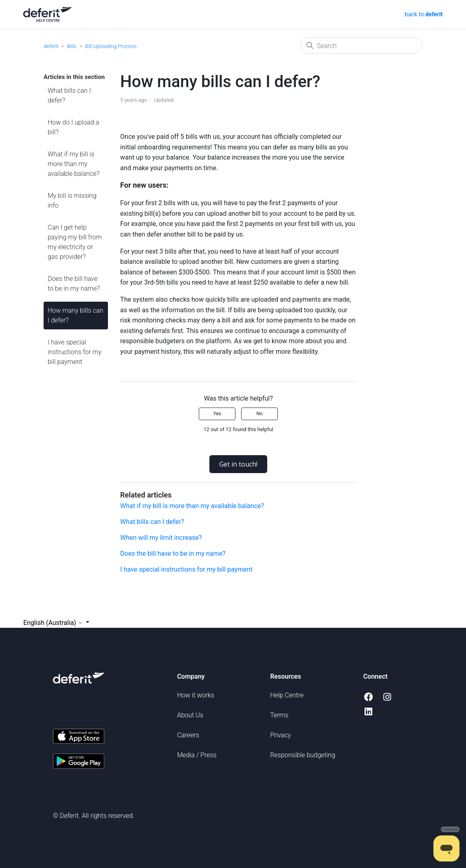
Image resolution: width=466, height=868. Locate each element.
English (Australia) (54, 623)
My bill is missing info (72, 201)
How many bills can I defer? (76, 315)
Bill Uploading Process (111, 46)
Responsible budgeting (303, 755)
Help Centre (287, 695)
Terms (279, 715)
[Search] (361, 46)
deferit (51, 46)
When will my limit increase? (161, 538)
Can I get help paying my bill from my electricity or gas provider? (75, 242)
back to (423, 14)
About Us (190, 715)
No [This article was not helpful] (259, 414)
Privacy (280, 735)
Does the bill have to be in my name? (74, 284)
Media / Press (197, 755)
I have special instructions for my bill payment (75, 352)
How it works (196, 695)
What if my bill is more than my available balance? (74, 164)
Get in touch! (238, 464)
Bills (71, 46)
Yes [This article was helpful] (217, 414)
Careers (188, 735)
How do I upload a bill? (73, 127)
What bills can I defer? (69, 95)
